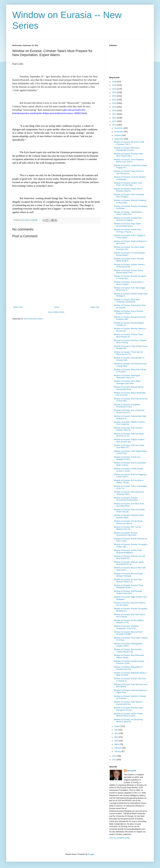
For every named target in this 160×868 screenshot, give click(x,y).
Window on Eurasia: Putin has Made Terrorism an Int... (129, 435)
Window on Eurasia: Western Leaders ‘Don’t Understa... (129, 423)
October (118, 135)
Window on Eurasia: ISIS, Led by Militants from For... (127, 528)
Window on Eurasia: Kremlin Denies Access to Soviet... (129, 470)
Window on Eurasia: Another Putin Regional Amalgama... (128, 551)
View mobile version (56, 312)
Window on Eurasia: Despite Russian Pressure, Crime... (129, 662)
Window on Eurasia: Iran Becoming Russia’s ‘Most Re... (128, 721)
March (117, 744)
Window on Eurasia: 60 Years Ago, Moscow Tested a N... (128, 581)
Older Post (95, 307)
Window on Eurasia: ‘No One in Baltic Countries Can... (129, 248)
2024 (114, 89)
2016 (114, 118)
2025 (114, 85)
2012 (114, 760)
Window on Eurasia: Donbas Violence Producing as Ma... (129, 266)
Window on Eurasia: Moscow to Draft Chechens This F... (129, 143)
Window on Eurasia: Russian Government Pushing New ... (127, 499)
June (117, 733)
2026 (114, 82)
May (116, 737)
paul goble (132, 771)
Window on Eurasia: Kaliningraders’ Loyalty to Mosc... (128, 645)
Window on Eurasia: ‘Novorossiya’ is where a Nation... (129, 283)
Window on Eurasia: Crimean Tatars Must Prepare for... (129, 336)
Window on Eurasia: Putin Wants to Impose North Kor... (128, 703)
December (119, 128)
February (118, 748)
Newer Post (18, 307)
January (118, 751)
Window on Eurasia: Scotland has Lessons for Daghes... (128, 219)
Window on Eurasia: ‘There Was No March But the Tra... (128, 353)
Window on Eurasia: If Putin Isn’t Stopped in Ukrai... (127, 458)
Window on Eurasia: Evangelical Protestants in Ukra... (127, 406)
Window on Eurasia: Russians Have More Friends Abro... (129, 155)
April (116, 741)
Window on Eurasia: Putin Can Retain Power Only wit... (129, 511)
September (119, 139)
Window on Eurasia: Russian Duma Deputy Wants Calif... (128, 272)
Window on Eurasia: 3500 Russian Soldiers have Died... (128, 592)
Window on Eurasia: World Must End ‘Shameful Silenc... (129, 493)
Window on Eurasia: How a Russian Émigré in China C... (129, 312)
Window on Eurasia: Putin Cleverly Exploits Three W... (128, 429)
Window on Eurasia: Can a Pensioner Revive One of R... (129, 411)
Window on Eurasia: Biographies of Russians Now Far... (128, 668)
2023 (114, 92)
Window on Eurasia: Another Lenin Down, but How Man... (128, 184)
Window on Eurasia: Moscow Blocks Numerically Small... (129, 388)
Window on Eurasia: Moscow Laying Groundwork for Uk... (129, 563)
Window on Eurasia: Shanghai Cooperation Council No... (126, 627)
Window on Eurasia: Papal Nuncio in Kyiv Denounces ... (129, 172)
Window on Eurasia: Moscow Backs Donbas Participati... (128, 575)
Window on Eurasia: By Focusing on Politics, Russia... (129, 481)
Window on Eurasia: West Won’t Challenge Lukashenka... (127, 301)
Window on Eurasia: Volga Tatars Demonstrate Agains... (127, 225)
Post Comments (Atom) (33, 319)
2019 (114, 107)
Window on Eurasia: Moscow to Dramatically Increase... (127, 149)
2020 (114, 103)
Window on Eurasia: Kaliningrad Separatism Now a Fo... (127, 376)
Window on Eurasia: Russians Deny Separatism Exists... (129, 586)
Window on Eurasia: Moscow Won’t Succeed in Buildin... (128, 633)
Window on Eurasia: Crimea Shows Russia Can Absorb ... (128, 522)
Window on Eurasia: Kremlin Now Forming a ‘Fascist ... (128, 231)
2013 (114, 756)
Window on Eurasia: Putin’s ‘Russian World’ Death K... (129, 260)
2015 (114, 121)
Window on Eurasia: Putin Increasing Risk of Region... (129, 196)
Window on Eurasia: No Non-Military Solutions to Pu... (129, 621)
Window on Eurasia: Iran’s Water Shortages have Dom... (127, 382)
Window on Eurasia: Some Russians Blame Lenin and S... (129, 161)
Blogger (91, 854)
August (117, 726)
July (116, 730)
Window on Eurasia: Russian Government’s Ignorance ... (126, 534)
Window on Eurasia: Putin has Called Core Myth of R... (129, 446)
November (119, 132)
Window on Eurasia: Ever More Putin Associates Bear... (129, 505)
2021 (114, 100)
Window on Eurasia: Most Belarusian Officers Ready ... (129, 656)
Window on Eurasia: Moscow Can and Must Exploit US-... (129, 557)
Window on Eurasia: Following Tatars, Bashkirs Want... (129, 516)
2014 (114, 125)
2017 (114, 114)
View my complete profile (119, 838)
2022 (114, 96)
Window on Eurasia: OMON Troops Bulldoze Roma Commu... (128, 715)
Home (57, 307)
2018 (114, 111)
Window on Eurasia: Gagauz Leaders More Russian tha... (129, 441)
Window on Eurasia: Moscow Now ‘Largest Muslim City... (128, 650)
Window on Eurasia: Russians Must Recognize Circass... (128, 709)
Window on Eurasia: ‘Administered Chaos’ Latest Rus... (128, 213)
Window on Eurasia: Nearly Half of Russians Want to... (128, 190)
